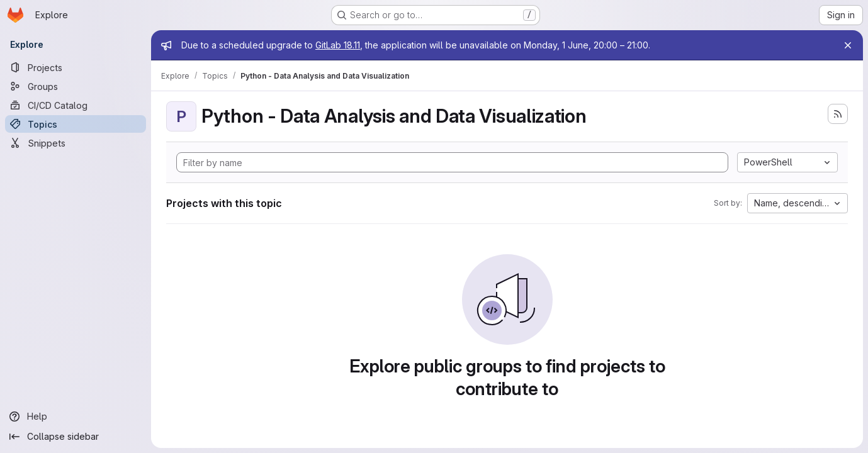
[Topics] (76, 124)
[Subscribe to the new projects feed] (838, 114)
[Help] (76, 417)
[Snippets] (76, 143)
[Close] (848, 45)
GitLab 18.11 (338, 45)
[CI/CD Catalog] (76, 105)
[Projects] (76, 67)
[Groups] (76, 86)
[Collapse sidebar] (76, 437)
